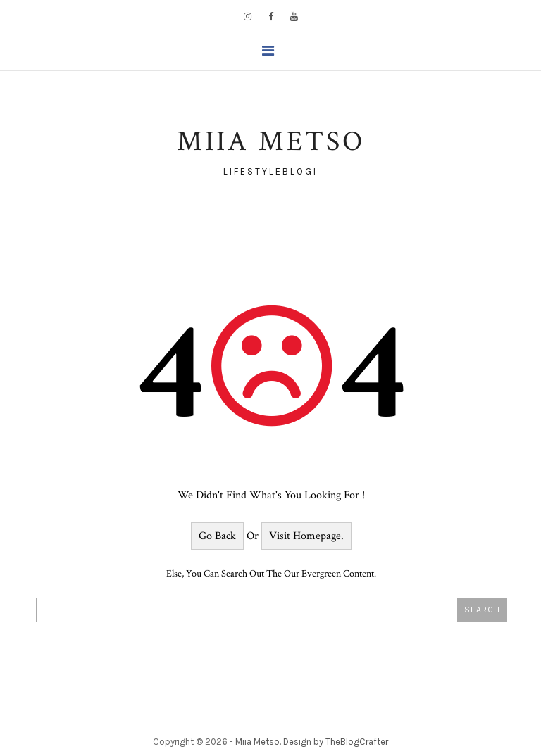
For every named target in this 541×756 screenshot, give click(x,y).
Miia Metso (257, 742)
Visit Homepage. (306, 536)
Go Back (217, 536)
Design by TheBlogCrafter (336, 742)
